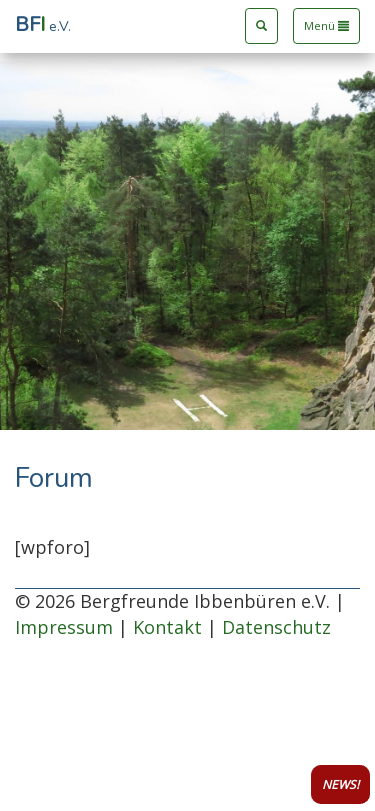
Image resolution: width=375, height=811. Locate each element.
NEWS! (340, 784)
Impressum (64, 627)
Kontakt (167, 627)
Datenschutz (276, 627)
